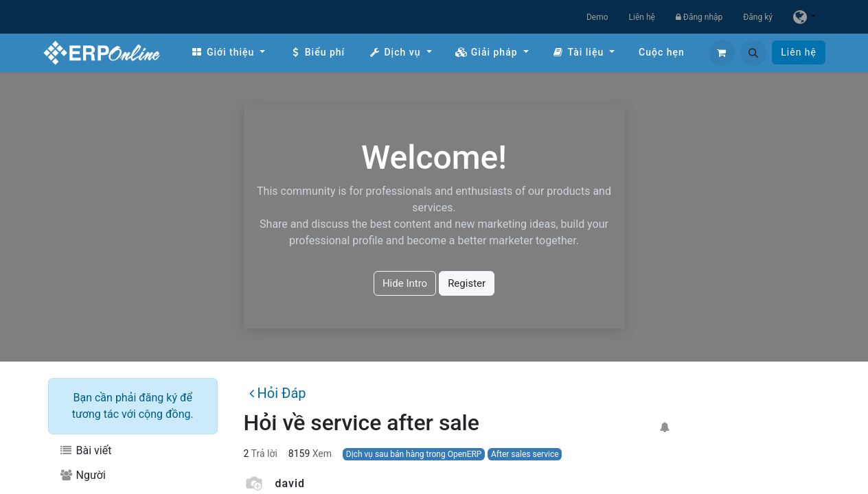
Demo (597, 17)
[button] (753, 53)
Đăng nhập (699, 17)
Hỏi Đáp (277, 393)
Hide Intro (405, 283)
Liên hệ (642, 17)
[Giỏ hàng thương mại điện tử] (722, 53)
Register (467, 283)
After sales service (525, 454)
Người (82, 475)
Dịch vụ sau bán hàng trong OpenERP (414, 454)
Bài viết (85, 450)
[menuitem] (228, 52)
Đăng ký (758, 17)
